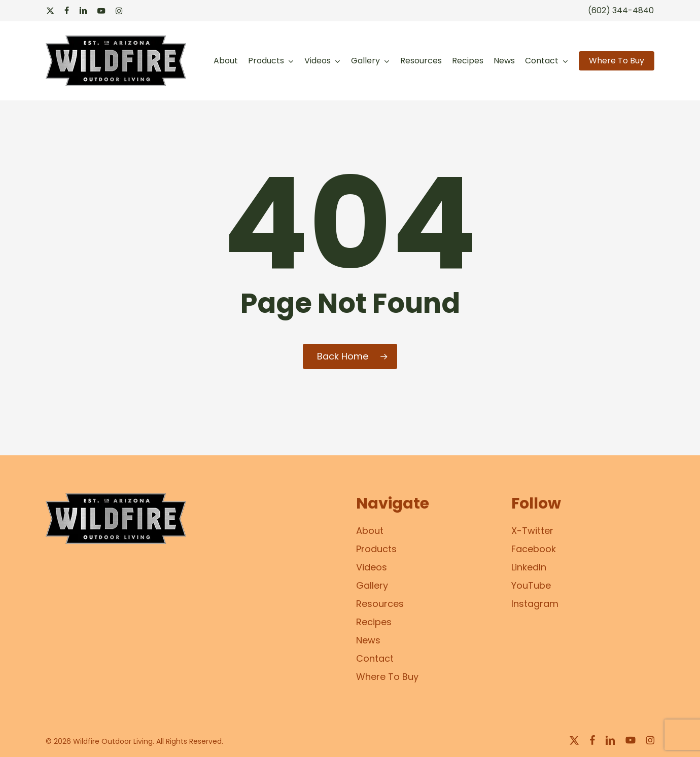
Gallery (372, 585)
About (370, 531)
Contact (375, 658)
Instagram (535, 604)
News (368, 640)
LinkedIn (529, 567)
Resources (380, 604)
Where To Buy (387, 677)
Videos (372, 567)
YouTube (531, 585)
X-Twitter (532, 531)
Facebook (534, 549)
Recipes (374, 622)
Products (376, 549)
